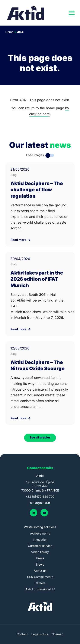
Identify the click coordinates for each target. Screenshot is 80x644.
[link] (26, 13)
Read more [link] (20, 240)
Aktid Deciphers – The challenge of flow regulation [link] (37, 189)
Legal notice (40, 634)
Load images (35, 155)
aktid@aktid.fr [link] (40, 503)
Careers (40, 583)
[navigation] (72, 13)
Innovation (40, 540)
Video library (40, 552)
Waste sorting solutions (40, 527)
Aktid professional (38, 589)
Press (40, 558)
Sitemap (58, 634)
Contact (22, 634)
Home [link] (9, 32)
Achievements (40, 533)
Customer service (40, 546)
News (40, 564)
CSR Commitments (40, 577)
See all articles (40, 437)
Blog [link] (14, 175)
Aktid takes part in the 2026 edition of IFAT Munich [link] (37, 279)
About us (40, 571)
